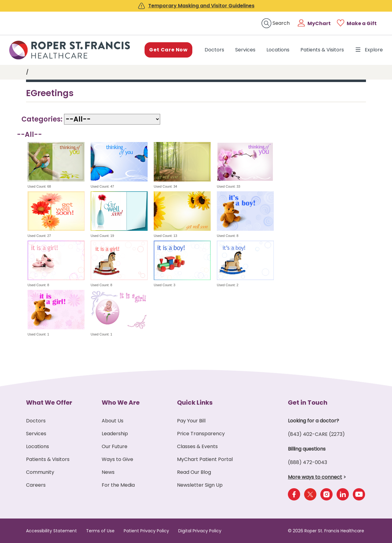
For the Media (118, 485)
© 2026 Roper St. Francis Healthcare (326, 531)
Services (245, 50)
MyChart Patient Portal (205, 459)
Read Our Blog (194, 472)
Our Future (115, 446)
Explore (369, 50)
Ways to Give (117, 459)
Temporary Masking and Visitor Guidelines (201, 6)
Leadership (115, 434)
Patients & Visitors (322, 50)
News (108, 472)
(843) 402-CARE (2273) (316, 434)
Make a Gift (362, 23)
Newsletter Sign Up (200, 485)
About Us (113, 421)
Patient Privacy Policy (146, 531)
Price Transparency (201, 434)
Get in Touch (308, 403)
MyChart (319, 23)
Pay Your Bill (191, 421)
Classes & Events (197, 446)
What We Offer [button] (49, 403)
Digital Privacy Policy (200, 531)
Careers (36, 485)
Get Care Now (168, 50)
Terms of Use (100, 531)
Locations (278, 50)
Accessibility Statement (51, 531)
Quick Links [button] (195, 403)
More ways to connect (315, 477)
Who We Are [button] (121, 403)
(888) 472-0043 (307, 462)
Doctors (216, 50)
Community (40, 472)
